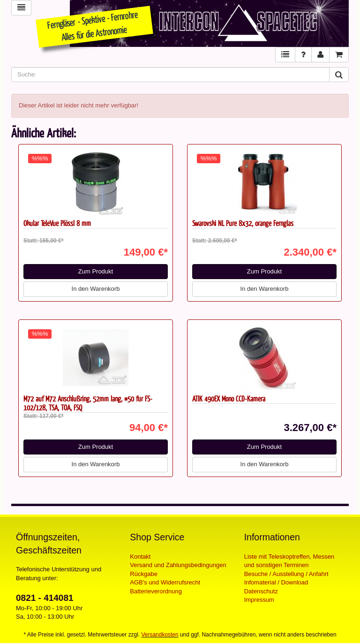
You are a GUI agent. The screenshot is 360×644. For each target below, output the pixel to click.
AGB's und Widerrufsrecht (165, 582)
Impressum (259, 600)
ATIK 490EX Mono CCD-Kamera (229, 398)
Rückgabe (144, 574)
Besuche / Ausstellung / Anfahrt (286, 574)
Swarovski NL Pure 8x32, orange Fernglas (243, 223)
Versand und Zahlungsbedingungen (178, 565)
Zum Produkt (96, 271)
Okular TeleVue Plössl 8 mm (57, 223)
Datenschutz (261, 591)
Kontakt (140, 557)
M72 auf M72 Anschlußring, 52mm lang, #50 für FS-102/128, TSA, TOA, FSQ (88, 403)
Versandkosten (160, 635)
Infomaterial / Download (276, 582)
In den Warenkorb (96, 289)
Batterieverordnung (156, 591)
